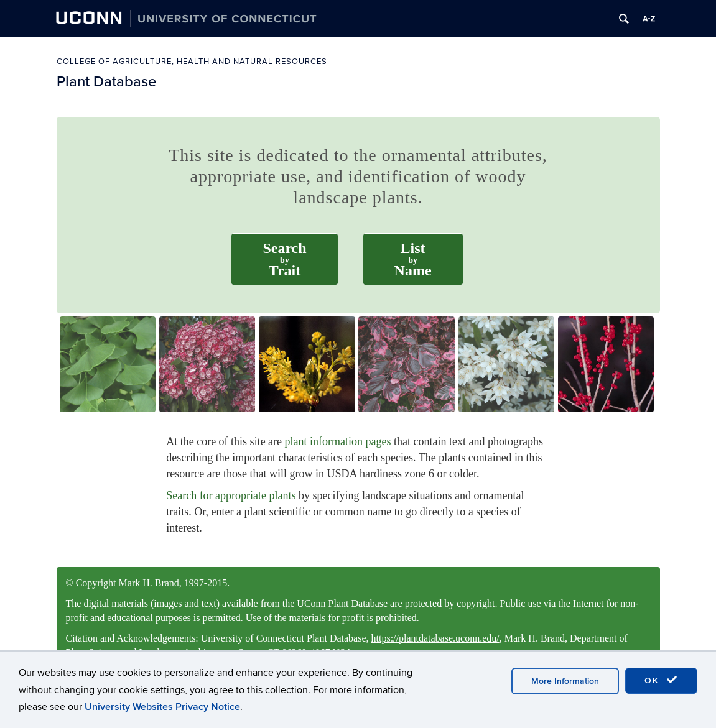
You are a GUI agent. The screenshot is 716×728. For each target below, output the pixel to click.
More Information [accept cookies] (565, 682)
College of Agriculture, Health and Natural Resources (192, 61)
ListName (413, 259)
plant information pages (338, 441)
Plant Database (106, 81)
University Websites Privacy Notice (162, 707)
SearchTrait (284, 259)
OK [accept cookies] (661, 681)
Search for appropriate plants (231, 495)
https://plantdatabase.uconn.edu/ (435, 638)
